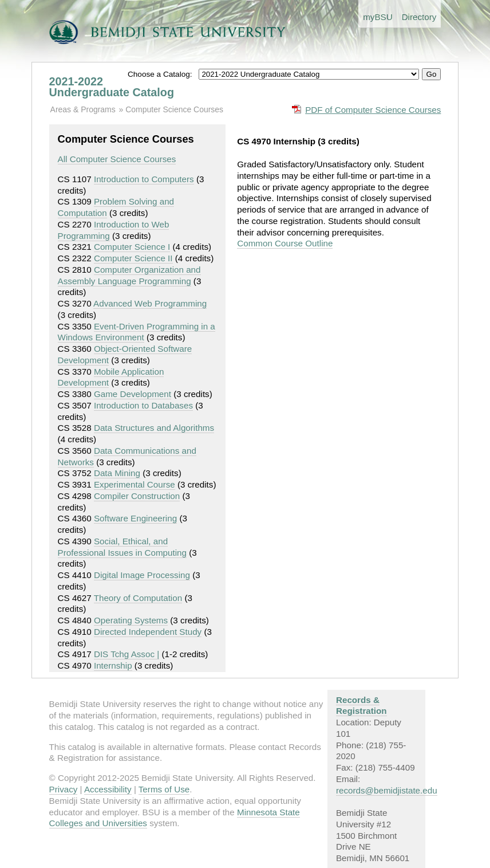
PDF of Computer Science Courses (373, 110)
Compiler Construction (137, 496)
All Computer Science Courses (117, 159)
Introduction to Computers (144, 179)
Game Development (133, 394)
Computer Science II (133, 258)
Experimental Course (135, 484)
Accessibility (108, 789)
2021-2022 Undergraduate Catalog (112, 87)
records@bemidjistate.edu (387, 790)
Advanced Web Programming (150, 303)
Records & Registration (361, 706)
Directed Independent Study (148, 632)
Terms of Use (164, 789)
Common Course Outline (285, 243)
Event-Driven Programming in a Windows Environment (137, 332)
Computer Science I (132, 247)
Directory (419, 17)
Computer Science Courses (174, 109)
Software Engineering (135, 518)
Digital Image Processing (142, 575)
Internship (113, 665)
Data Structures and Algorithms (154, 428)
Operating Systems (131, 620)
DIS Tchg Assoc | (127, 654)
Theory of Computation (138, 598)
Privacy (64, 789)
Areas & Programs (83, 109)
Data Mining (117, 473)
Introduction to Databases (143, 405)
